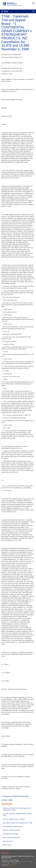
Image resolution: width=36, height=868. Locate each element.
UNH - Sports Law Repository (11, 838)
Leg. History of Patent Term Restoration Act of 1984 (18, 823)
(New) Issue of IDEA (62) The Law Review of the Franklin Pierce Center (17, 809)
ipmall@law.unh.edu (14, 863)
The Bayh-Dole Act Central (10, 834)
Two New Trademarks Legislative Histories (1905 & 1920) (17, 815)
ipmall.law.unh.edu (25, 862)
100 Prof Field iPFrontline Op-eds (12, 827)
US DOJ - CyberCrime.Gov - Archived (14, 819)
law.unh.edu (4, 863)
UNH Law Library (8, 841)
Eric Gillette (12, 865)
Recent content (7, 845)
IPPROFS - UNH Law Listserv (11, 830)
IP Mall (5, 11)
